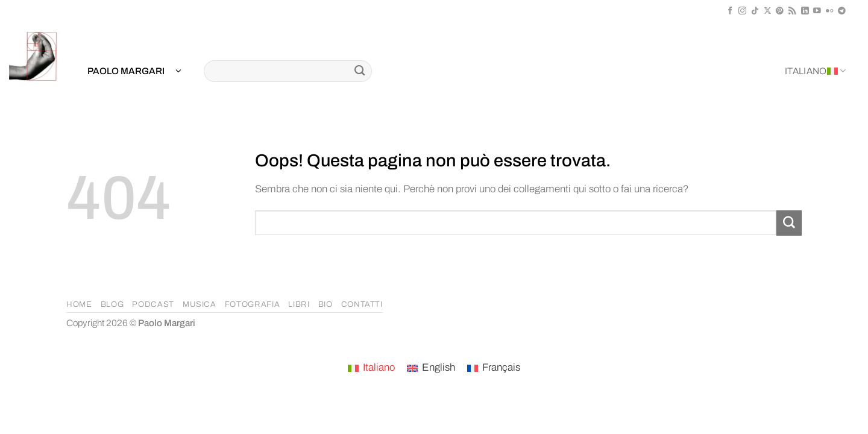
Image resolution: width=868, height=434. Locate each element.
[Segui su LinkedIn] (805, 11)
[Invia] (360, 71)
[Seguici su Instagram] (742, 11)
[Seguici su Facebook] (730, 11)
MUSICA (200, 304)
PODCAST (153, 304)
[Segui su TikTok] (755, 11)
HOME (79, 304)
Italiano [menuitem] (379, 367)
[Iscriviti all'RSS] (792, 11)
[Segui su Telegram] (842, 11)
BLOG (112, 304)
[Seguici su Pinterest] (780, 11)
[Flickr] (830, 11)
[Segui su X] (768, 11)
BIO (325, 304)
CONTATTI (362, 304)
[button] (134, 71)
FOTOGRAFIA (253, 304)
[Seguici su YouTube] (817, 11)
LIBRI (299, 304)
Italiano (815, 71)
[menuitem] (371, 368)
